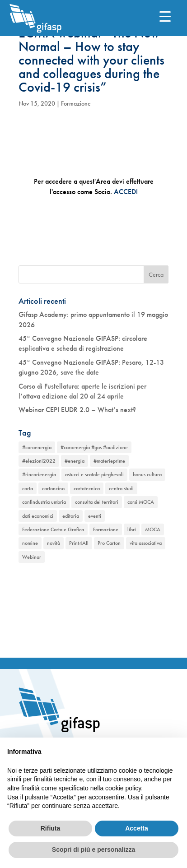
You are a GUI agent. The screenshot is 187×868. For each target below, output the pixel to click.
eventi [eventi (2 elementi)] (95, 516)
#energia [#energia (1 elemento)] (75, 461)
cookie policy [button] (123, 788)
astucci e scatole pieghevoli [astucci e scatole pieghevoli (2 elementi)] (94, 474)
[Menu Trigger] (165, 16)
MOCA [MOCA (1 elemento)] (153, 529)
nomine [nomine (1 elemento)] (30, 543)
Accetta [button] (137, 828)
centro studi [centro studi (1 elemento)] (121, 488)
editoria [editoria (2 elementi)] (71, 516)
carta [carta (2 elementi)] (28, 488)
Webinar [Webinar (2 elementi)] (32, 557)
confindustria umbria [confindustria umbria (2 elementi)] (44, 502)
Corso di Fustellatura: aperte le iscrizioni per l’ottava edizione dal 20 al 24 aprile (82, 391)
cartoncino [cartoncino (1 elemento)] (53, 488)
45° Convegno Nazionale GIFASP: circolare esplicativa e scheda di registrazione (83, 343)
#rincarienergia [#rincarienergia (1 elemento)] (39, 474)
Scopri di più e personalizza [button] (93, 849)
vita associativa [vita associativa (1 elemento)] (146, 543)
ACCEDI (126, 192)
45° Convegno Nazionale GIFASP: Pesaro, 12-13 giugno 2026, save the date (91, 367)
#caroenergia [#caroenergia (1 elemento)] (37, 447)
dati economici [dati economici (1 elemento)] (38, 516)
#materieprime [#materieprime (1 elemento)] (109, 461)
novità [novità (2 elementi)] (54, 543)
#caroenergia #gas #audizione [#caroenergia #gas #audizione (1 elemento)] (94, 447)
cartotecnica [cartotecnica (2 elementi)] (87, 488)
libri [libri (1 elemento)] (132, 529)
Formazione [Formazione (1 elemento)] (106, 529)
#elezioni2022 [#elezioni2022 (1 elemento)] (39, 461)
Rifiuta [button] (51, 828)
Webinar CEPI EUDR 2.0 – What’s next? (77, 410)
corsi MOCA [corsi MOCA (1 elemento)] (141, 502)
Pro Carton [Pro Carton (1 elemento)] (109, 543)
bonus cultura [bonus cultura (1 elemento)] (147, 474)
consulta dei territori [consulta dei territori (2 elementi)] (97, 502)
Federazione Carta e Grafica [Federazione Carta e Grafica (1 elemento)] (53, 529)
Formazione (76, 103)
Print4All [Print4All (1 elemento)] (79, 543)
